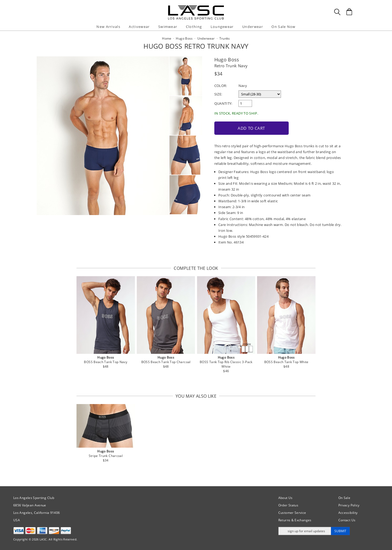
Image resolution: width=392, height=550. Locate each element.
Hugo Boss (227, 60)
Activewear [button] (139, 27)
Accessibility (348, 513)
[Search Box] (337, 12)
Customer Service (292, 513)
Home (167, 38)
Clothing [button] (194, 27)
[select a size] (260, 94)
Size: (218, 94)
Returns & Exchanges (295, 520)
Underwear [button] (253, 27)
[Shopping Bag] (349, 12)
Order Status (288, 505)
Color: (221, 86)
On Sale (344, 498)
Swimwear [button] (168, 27)
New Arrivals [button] (108, 27)
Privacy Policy (349, 505)
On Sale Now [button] (283, 27)
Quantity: (223, 103)
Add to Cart (251, 128)
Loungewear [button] (222, 27)
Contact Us (347, 520)
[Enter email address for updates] (305, 531)
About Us (286, 498)
